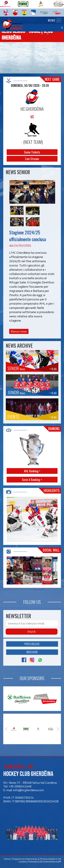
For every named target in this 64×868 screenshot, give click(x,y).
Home (7, 859)
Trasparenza (18, 859)
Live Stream (32, 159)
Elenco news (19, 331)
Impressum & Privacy (37, 859)
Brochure (32, 652)
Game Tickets (32, 152)
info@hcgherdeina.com (29, 790)
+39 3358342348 (20, 786)
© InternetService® (50, 862)
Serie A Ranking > (32, 480)
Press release (32, 644)
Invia (32, 632)
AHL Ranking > (32, 471)
